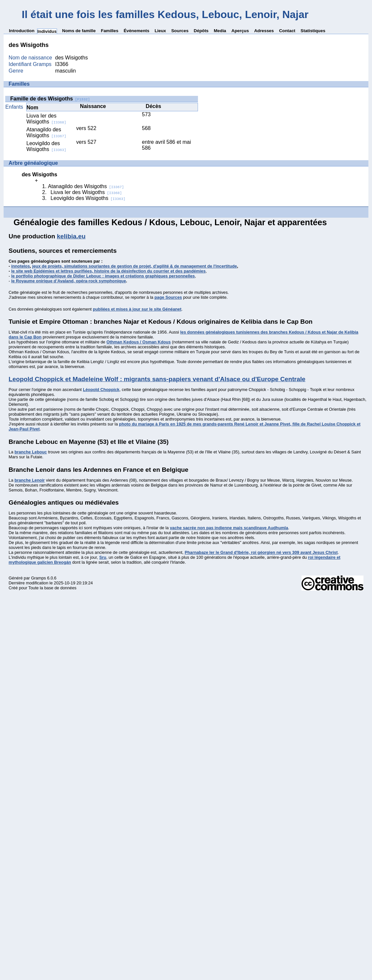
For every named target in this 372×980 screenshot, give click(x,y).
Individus (47, 31)
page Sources (168, 297)
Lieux (160, 31)
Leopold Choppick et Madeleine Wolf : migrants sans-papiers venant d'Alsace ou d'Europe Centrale (157, 379)
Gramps (39, 578)
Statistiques (313, 31)
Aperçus (240, 31)
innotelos (20, 266)
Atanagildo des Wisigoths (46, 132)
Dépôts (201, 31)
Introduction (22, 31)
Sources (180, 31)
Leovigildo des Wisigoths (46, 146)
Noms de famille (79, 31)
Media (220, 31)
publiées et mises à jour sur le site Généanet (137, 309)
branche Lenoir (29, 480)
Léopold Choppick (101, 390)
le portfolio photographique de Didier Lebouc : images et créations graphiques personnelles (103, 276)
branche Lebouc (31, 452)
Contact (287, 31)
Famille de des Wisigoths (50, 99)
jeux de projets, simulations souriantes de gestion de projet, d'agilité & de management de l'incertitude (135, 266)
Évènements (137, 31)
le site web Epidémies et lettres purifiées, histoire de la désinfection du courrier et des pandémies (108, 271)
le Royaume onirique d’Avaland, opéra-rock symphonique (69, 281)
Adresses (264, 31)
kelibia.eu (71, 236)
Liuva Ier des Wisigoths (46, 119)
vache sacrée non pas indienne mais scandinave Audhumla (229, 528)
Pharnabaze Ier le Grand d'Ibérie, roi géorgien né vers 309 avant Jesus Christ (261, 552)
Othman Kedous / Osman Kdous (139, 342)
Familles (110, 31)
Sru (103, 557)
